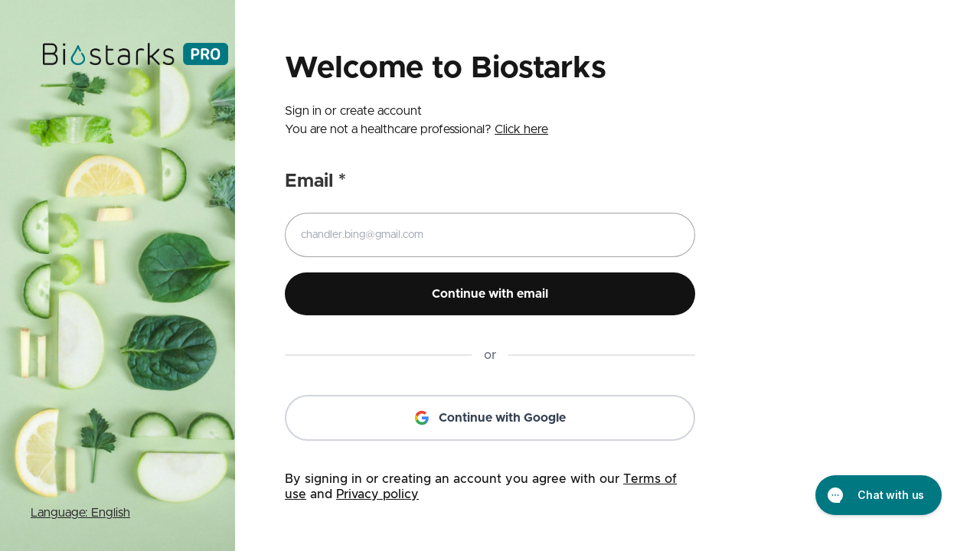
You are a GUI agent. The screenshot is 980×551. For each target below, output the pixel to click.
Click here (521, 129)
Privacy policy (377, 494)
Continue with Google (490, 418)
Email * (315, 181)
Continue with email (490, 294)
